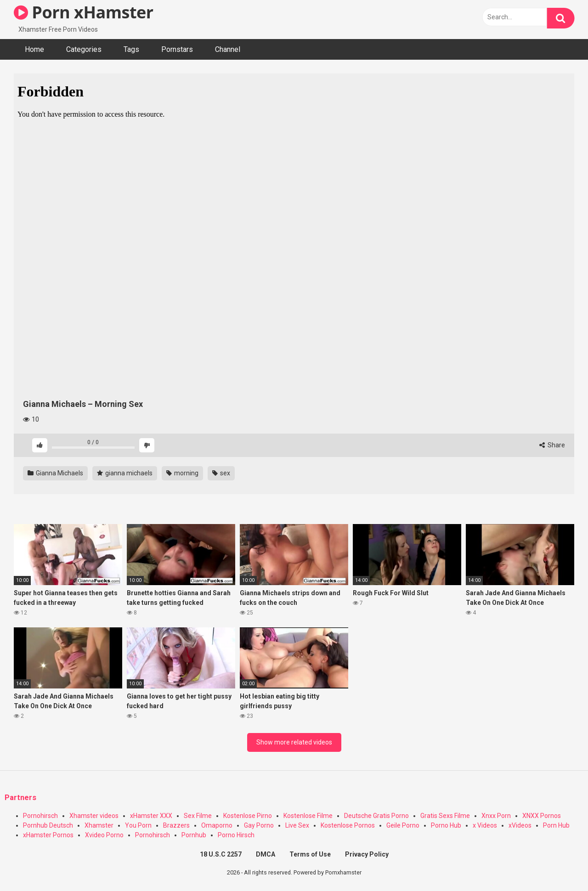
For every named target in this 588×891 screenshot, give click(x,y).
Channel (228, 49)
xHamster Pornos (48, 835)
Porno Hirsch (236, 835)
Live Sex (297, 825)
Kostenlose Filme (308, 816)
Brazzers (176, 825)
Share (552, 445)
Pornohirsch (40, 816)
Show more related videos (294, 742)
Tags (131, 49)
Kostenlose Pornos (348, 825)
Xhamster (99, 825)
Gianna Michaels (55, 473)
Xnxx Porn (496, 816)
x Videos (485, 825)
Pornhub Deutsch (48, 825)
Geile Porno (403, 825)
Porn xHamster (84, 12)
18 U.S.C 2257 (221, 854)
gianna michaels (125, 473)
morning (182, 473)
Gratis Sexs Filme (445, 816)
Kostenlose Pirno (248, 816)
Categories (84, 49)
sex (221, 473)
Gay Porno (259, 825)
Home (34, 49)
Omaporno (217, 825)
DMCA (266, 854)
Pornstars (177, 49)
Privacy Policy (367, 854)
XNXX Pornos (542, 816)
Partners (20, 798)
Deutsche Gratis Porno (376, 816)
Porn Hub (556, 825)
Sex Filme (198, 816)
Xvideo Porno (104, 835)
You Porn (138, 825)
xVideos (520, 825)
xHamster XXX (151, 816)
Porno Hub (446, 825)
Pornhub (194, 835)
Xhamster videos (94, 816)
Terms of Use (310, 854)
